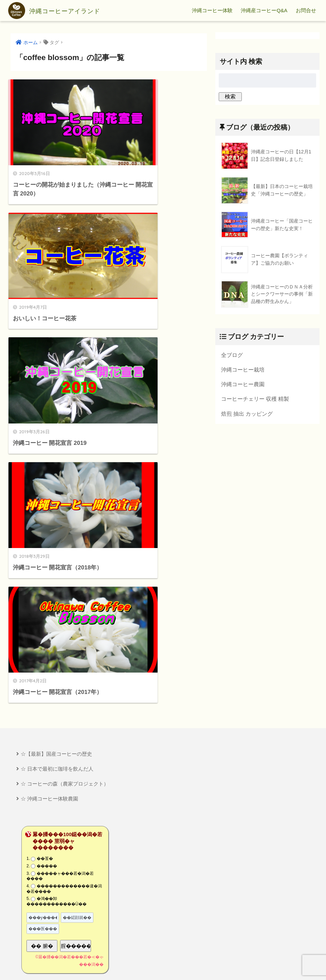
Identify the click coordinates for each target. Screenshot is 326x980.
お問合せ (306, 10)
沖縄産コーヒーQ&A (264, 10)
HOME (163, 951)
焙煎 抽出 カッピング (247, 414)
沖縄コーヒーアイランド (65, 11)
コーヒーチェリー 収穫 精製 (255, 399)
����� (47, 588)
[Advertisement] (85, 872)
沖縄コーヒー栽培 (243, 370)
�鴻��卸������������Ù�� (57, 624)
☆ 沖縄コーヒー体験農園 (49, 521)
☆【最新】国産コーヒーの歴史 (56, 476)
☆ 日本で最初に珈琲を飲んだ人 (57, 491)
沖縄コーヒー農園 (243, 384)
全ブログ (232, 355)
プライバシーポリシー (164, 963)
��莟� (45, 581)
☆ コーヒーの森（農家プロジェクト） (65, 506)
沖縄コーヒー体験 (212, 10)
